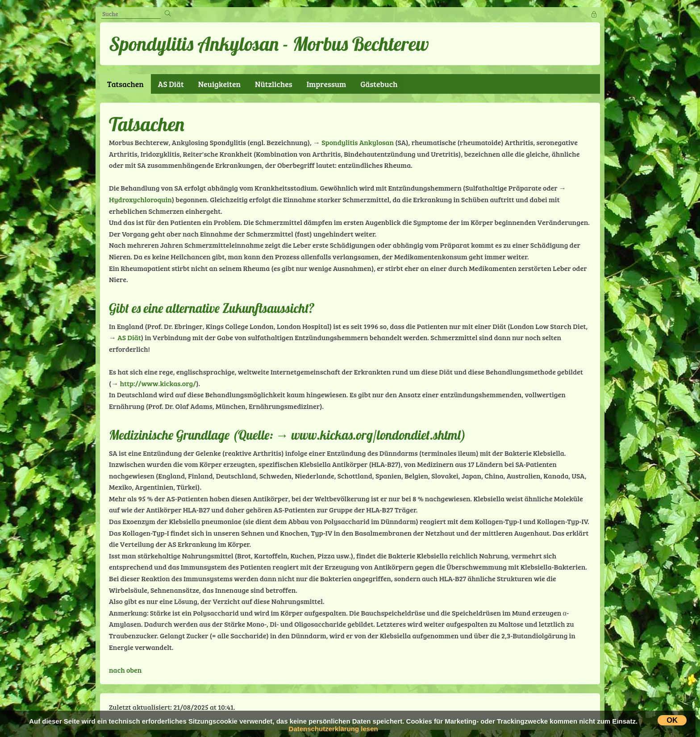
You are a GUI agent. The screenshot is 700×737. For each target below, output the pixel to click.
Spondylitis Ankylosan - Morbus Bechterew (269, 44)
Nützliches (274, 84)
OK (672, 720)
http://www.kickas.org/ (158, 383)
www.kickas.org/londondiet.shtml (376, 435)
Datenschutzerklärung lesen (333, 729)
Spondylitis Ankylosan (358, 142)
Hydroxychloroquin (140, 199)
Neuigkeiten (219, 84)
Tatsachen (125, 84)
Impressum (327, 84)
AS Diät (171, 84)
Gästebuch (379, 84)
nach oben (125, 670)
